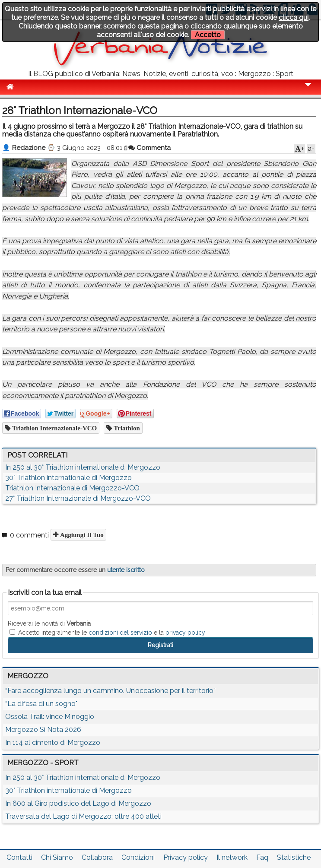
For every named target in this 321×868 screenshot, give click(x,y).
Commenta (149, 148)
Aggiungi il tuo (81, 535)
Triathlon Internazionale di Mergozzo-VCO (72, 488)
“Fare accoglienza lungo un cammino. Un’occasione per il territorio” (110, 691)
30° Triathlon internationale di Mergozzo (68, 478)
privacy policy (185, 633)
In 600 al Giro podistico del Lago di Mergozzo (78, 803)
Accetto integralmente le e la (107, 633)
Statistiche (294, 857)
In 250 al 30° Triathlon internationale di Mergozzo (83, 467)
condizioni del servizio (120, 633)
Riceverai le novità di (49, 623)
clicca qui (294, 17)
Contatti (19, 857)
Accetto (208, 35)
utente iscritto (126, 570)
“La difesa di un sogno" (41, 704)
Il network (232, 857)
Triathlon (126, 428)
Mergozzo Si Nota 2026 (43, 730)
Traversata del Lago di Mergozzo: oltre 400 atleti (83, 816)
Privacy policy (186, 857)
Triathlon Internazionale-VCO (54, 428)
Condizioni (138, 857)
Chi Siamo (57, 857)
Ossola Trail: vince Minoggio (50, 717)
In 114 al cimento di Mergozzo (53, 742)
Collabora (97, 857)
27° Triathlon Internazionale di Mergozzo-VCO (78, 498)
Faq (262, 857)
